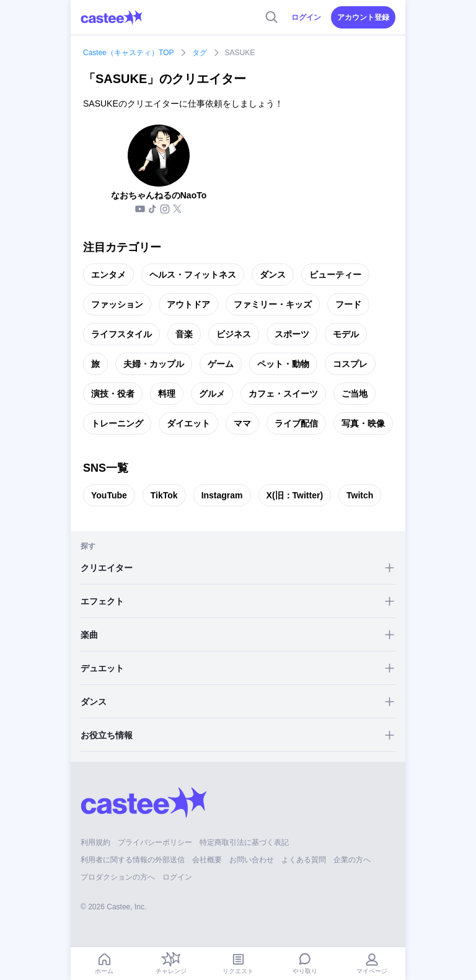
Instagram (222, 495)
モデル (346, 334)
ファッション (117, 304)
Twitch (360, 495)
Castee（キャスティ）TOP (128, 53)
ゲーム (221, 364)
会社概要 (207, 860)
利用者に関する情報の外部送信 (133, 860)
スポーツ (292, 334)
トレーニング (117, 423)
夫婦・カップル (154, 364)
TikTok (164, 495)
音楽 (184, 334)
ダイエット (188, 423)
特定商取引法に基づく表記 (244, 842)
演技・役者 (113, 394)
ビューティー (335, 275)
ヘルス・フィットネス (193, 275)
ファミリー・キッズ (273, 304)
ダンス (273, 275)
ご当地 (355, 394)
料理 (167, 394)
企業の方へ (352, 860)
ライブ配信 (296, 423)
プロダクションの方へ (118, 877)
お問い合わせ (252, 860)
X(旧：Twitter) (295, 495)
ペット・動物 (283, 364)
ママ (242, 423)
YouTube (109, 495)
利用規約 (95, 842)
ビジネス (234, 334)
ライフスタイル (121, 334)
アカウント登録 (363, 17)
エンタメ (108, 275)
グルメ (212, 394)
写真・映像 (363, 423)
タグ (200, 53)
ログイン (306, 17)
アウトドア (188, 304)
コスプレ (350, 364)
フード (348, 304)
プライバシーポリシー (155, 842)
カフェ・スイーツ (283, 394)
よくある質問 (304, 860)
